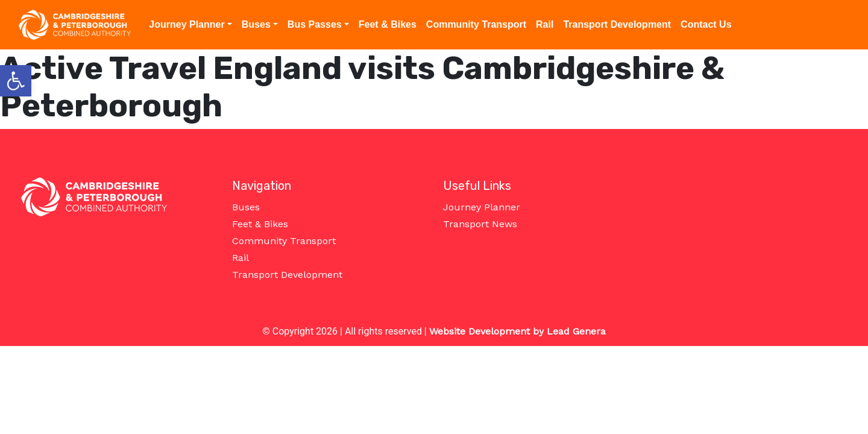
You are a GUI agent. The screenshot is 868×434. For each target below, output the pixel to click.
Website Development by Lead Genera (517, 331)
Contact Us (706, 24)
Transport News (480, 224)
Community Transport (476, 24)
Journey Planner (187, 24)
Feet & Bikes (388, 24)
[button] (16, 81)
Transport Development (617, 24)
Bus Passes (315, 24)
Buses (256, 24)
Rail (545, 24)
